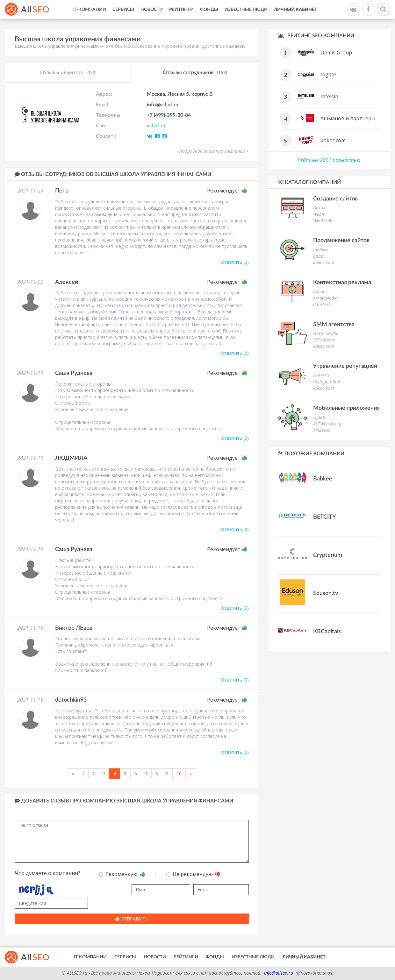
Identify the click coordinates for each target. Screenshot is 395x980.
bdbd (318, 256)
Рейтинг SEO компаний (316, 35)
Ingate (328, 74)
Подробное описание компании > (214, 151)
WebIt (319, 214)
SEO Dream (324, 340)
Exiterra (321, 375)
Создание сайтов (335, 199)
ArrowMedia (325, 298)
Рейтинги (181, 10)
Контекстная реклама (342, 283)
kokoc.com (333, 140)
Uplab (319, 417)
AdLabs (320, 292)
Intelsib (329, 96)
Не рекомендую (193, 874)
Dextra (320, 208)
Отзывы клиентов (68, 73)
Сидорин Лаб (327, 382)
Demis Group (336, 52)
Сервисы (123, 10)
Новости (152, 10)
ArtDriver (322, 430)
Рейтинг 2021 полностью (329, 160)
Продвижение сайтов (341, 241)
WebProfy (323, 220)
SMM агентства (334, 325)
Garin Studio (326, 333)
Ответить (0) (235, 262)
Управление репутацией (345, 366)
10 (179, 774)
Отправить (132, 919)
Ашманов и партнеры (348, 118)
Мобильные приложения (346, 408)
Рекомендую (122, 874)
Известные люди (246, 10)
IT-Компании (90, 10)
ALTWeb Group (328, 424)
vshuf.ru (156, 126)
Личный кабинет (295, 10)
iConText (322, 304)
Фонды (209, 10)
